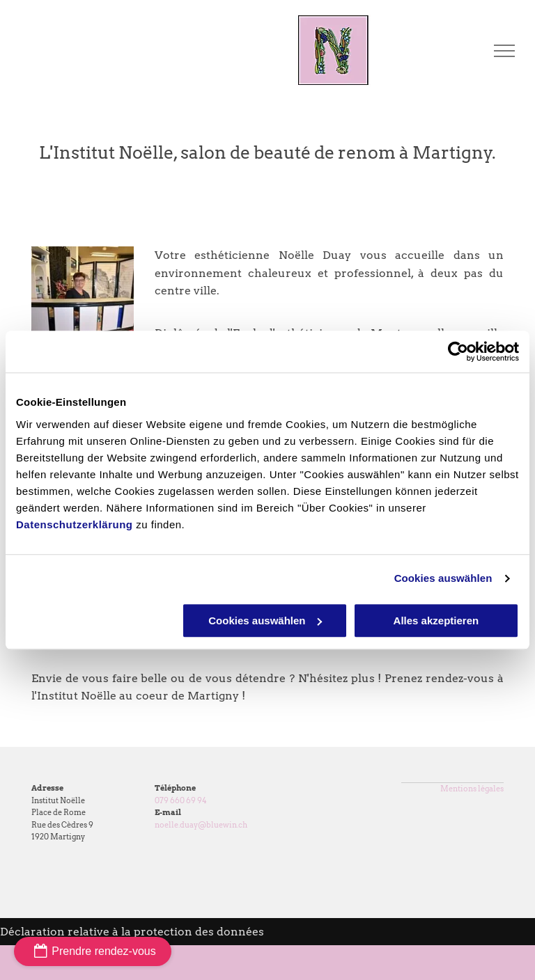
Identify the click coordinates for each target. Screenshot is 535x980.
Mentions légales (472, 789)
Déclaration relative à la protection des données (132, 932)
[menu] (504, 51)
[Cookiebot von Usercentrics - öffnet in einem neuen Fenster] (458, 351)
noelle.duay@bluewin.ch (201, 825)
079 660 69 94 (181, 800)
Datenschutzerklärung (75, 524)
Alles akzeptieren (436, 621)
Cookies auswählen (443, 578)
